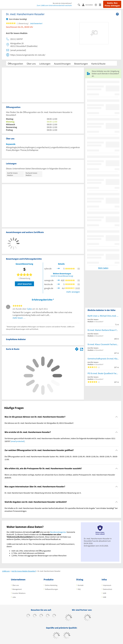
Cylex (29, 309)
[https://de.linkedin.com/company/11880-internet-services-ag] (54, 616)
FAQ (79, 589)
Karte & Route (98, 64)
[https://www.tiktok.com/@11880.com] (35, 616)
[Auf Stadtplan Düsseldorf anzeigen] (82, 349)
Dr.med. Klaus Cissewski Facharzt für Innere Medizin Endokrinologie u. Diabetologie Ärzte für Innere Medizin (103, 344)
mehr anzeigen (73, 292)
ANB (105, 597)
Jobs (14, 597)
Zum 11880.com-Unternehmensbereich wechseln (54, 5)
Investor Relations (19, 593)
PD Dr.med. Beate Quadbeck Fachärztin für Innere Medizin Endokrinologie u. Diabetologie (103, 373)
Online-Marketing (51, 585)
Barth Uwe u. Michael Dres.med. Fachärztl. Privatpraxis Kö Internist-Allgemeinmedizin (103, 316)
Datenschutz (108, 589)
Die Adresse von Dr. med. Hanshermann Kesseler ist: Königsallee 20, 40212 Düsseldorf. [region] (39, 423)
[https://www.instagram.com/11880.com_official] (41, 616)
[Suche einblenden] (80, 5)
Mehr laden (103, 268)
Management (17, 589)
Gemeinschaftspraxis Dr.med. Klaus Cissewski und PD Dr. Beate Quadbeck (103, 359)
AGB (105, 593)
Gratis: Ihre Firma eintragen (112, 4)
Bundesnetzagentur (58, 532)
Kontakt (81, 585)
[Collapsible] (117, 417)
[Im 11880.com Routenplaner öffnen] (77, 349)
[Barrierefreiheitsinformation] (97, 5)
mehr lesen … (19, 318)
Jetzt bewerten (24, 284)
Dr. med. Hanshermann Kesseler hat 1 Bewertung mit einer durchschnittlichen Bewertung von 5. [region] (43, 493)
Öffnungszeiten (15, 64)
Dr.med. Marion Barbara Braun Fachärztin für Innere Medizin (103, 330)
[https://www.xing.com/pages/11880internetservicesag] (48, 616)
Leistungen (45, 64)
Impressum (107, 585)
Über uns (31, 64)
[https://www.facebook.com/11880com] (28, 616)
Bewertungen (81, 64)
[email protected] (18, 441)
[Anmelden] (88, 5)
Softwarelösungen (52, 589)
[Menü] (101, 5)
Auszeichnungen (62, 64)
